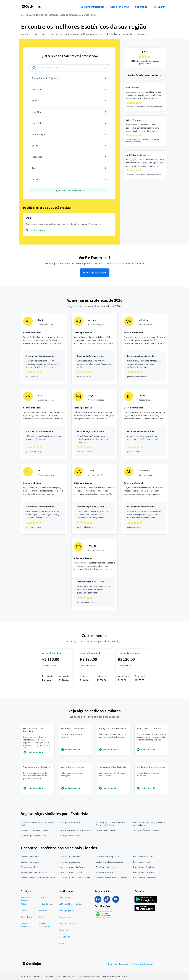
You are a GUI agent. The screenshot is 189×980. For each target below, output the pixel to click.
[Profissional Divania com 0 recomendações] (145, 424)
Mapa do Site (65, 937)
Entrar (159, 7)
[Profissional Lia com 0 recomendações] (44, 499)
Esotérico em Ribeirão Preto (34, 872)
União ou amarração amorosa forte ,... (79, 15)
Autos (24, 910)
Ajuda (61, 943)
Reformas (43, 910)
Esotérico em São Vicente (145, 878)
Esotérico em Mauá (30, 867)
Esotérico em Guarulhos (69, 862)
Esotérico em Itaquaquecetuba (110, 862)
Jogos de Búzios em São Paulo (147, 830)
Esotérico (53, 15)
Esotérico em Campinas (69, 857)
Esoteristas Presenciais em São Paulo (75, 830)
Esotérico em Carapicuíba (107, 857)
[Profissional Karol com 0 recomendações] (94, 499)
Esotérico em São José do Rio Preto (74, 878)
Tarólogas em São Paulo (69, 836)
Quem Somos (65, 897)
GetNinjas (26, 15)
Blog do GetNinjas (67, 924)
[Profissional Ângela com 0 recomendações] (94, 424)
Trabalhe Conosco (67, 917)
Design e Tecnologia (26, 925)
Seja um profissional (92, 7)
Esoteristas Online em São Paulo (36, 830)
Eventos (43, 897)
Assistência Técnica (26, 899)
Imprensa (112, 964)
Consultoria (26, 917)
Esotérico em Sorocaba (144, 872)
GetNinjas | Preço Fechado (71, 904)
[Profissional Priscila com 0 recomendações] (94, 574)
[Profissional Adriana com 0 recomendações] (94, 349)
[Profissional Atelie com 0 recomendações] (44, 349)
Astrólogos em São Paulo (70, 822)
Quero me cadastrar (95, 273)
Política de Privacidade (144, 964)
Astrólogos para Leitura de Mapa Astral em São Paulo (110, 824)
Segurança (141, 7)
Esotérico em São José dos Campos (112, 878)
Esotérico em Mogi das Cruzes (72, 867)
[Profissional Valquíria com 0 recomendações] (145, 349)
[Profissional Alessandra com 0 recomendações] (145, 499)
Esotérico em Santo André (70, 872)
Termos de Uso (126, 964)
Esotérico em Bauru (30, 857)
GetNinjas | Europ (67, 910)
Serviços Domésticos (44, 925)
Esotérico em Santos (105, 872)
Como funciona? (120, 7)
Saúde (41, 917)
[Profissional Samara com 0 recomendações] (44, 424)
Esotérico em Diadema (143, 857)
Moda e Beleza (40, 15)
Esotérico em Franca (30, 862)
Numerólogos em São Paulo (33, 836)
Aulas (23, 904)
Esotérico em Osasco (105, 867)
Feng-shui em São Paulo (107, 830)
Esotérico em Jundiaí (143, 862)
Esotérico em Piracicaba (144, 867)
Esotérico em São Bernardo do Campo (38, 878)
